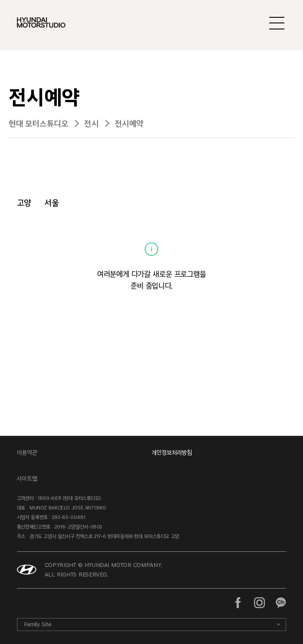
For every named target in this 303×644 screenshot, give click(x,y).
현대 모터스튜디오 (38, 124)
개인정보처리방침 (172, 452)
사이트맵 (27, 478)
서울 (51, 203)
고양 (24, 203)
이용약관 (27, 452)
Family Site (38, 624)
